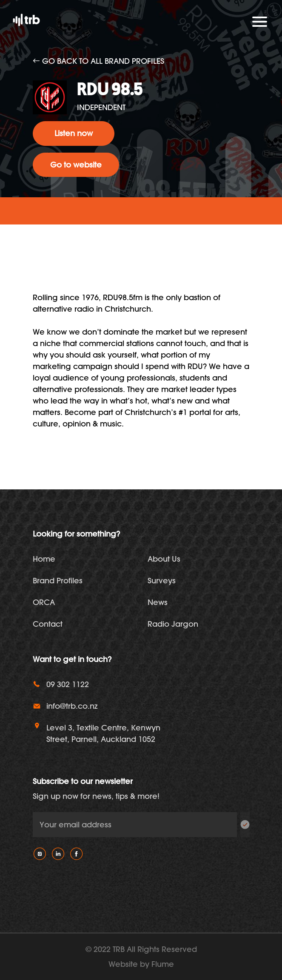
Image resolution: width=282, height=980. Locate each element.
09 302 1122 (68, 684)
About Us (164, 559)
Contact (48, 624)
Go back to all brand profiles (98, 61)
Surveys (162, 581)
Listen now (74, 133)
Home (44, 559)
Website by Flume (141, 964)
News (158, 602)
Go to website (76, 165)
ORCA (44, 602)
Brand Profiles (58, 581)
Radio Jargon (173, 624)
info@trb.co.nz (72, 706)
